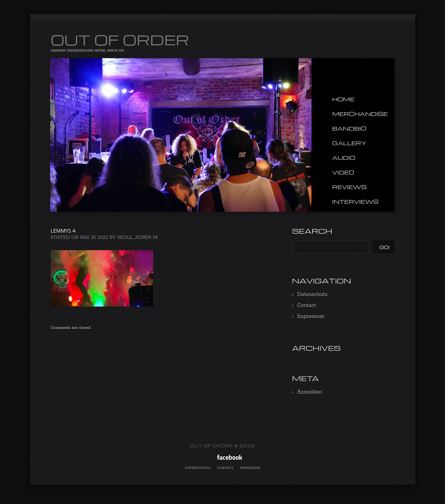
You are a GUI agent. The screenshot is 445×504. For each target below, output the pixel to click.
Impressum (311, 316)
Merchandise (360, 114)
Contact (307, 305)
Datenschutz (312, 294)
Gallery (350, 143)
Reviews (350, 187)
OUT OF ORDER (120, 40)
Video (343, 172)
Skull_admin (134, 238)
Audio (344, 158)
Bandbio (349, 128)
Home (344, 99)
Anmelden (310, 392)
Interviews (356, 202)
